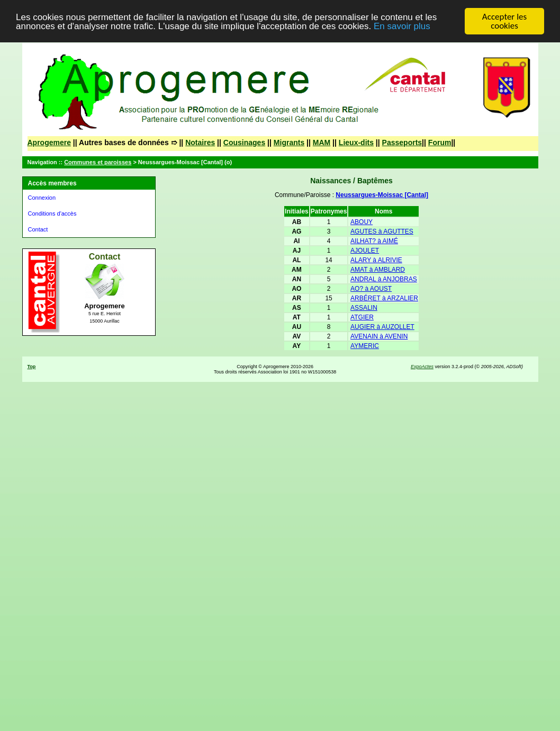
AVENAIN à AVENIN (379, 336)
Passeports (402, 142)
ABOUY (362, 222)
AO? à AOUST (371, 289)
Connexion (42, 198)
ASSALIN (364, 308)
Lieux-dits (356, 142)
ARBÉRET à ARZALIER (384, 298)
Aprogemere (49, 142)
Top (32, 367)
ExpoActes (422, 367)
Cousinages (244, 142)
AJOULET (365, 251)
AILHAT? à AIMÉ (374, 241)
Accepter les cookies (504, 21)
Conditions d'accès (52, 213)
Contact (38, 229)
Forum (440, 142)
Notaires (200, 142)
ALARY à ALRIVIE (376, 260)
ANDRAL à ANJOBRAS (384, 279)
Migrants (289, 142)
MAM (322, 142)
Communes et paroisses (98, 162)
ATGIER (362, 317)
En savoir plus (402, 26)
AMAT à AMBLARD (378, 270)
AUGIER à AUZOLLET (382, 327)
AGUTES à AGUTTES (382, 231)
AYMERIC (365, 346)
